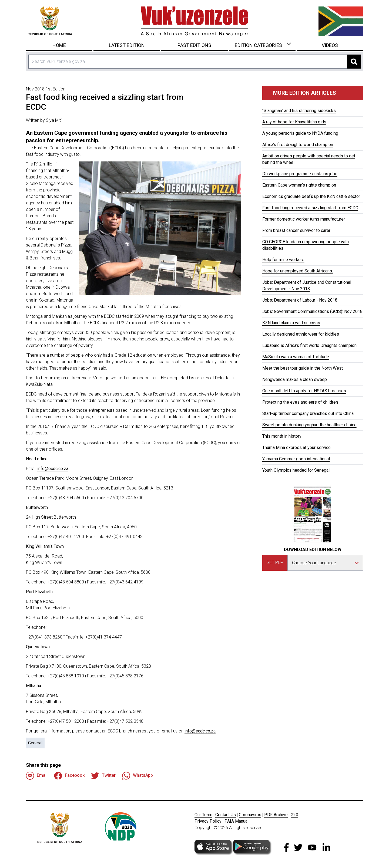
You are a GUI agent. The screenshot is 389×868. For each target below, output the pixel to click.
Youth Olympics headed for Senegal (296, 470)
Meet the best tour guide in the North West (303, 368)
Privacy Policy (208, 821)
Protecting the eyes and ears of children (300, 402)
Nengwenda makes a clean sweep (295, 379)
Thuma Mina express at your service (296, 447)
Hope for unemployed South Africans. (298, 271)
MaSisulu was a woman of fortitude (296, 357)
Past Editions (194, 45)
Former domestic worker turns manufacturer (304, 219)
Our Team (203, 815)
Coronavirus (250, 815)
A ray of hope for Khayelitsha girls (294, 122)
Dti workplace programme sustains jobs (300, 174)
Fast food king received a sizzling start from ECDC (310, 208)
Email (37, 776)
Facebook (69, 776)
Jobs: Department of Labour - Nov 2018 (300, 300)
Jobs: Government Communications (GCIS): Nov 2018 (312, 311)
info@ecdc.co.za (53, 469)
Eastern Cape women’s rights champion (299, 185)
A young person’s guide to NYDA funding (300, 133)
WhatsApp (138, 776)
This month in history (282, 436)
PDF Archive (276, 815)
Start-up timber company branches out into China (308, 413)
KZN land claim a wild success (291, 323)
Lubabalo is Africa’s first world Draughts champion (309, 345)
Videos (330, 45)
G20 (294, 815)
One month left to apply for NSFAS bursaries (304, 391)
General (35, 743)
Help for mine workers (283, 260)
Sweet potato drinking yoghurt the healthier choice (309, 425)
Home (59, 45)
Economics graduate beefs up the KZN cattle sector (311, 196)
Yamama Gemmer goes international (296, 459)
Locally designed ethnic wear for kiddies (301, 334)
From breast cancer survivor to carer (296, 230)
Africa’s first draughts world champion (298, 145)
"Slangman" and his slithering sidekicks (299, 111)
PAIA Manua (236, 821)
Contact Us (226, 815)
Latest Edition (127, 45)
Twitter (103, 776)
